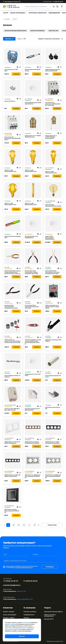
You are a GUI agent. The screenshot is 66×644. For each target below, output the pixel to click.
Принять (22, 636)
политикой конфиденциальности (24, 567)
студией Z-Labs (59, 641)
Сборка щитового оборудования (50, 615)
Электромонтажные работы (53, 611)
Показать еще (52, 525)
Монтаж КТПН (49, 619)
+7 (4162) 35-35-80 (30, 581)
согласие (11, 566)
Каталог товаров (9, 611)
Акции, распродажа (10, 615)
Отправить (50, 567)
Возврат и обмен (9, 618)
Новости (26, 618)
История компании (30, 611)
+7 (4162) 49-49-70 (11, 581)
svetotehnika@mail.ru (12, 585)
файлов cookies (10, 624)
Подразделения (29, 615)
